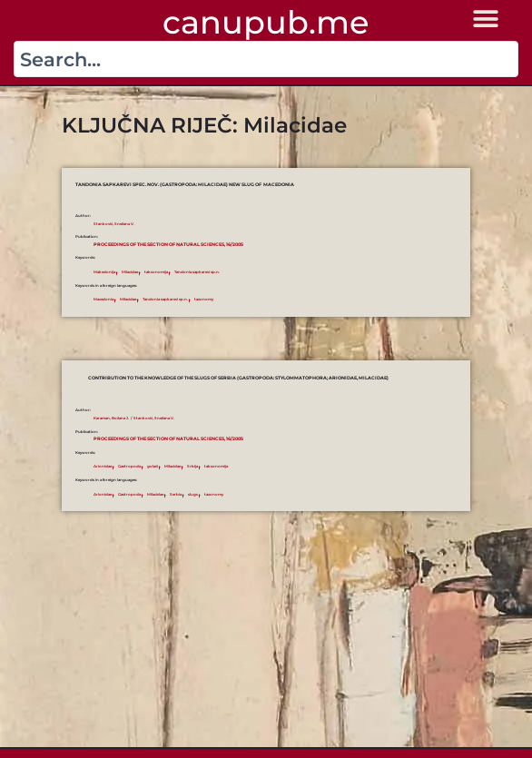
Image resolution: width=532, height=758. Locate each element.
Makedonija (104, 272)
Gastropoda (129, 466)
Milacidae (130, 272)
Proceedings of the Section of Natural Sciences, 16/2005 (168, 244)
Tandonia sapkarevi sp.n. (197, 272)
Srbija (192, 466)
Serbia (176, 494)
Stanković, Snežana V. (114, 224)
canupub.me (266, 22)
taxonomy (204, 299)
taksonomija (156, 272)
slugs (193, 494)
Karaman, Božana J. (111, 418)
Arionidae (103, 466)
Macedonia (103, 299)
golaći (153, 466)
